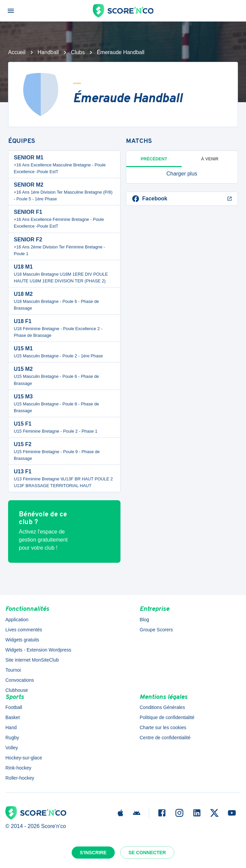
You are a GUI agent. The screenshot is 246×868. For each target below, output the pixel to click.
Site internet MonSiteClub (32, 660)
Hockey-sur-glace (24, 758)
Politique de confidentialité (167, 717)
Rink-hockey (18, 768)
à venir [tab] (210, 159)
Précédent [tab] (154, 159)
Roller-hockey (20, 778)
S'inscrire (93, 853)
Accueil (17, 52)
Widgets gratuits (22, 640)
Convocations (20, 680)
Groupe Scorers (156, 630)
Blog (144, 620)
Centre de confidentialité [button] (165, 738)
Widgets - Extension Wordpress (38, 650)
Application (17, 620)
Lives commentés (24, 630)
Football (14, 707)
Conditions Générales (162, 707)
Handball (48, 52)
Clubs (78, 52)
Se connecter (147, 853)
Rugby (12, 738)
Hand (11, 727)
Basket (13, 717)
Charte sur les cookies (163, 727)
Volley (12, 748)
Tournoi (13, 670)
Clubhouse (17, 690)
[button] (182, 174)
